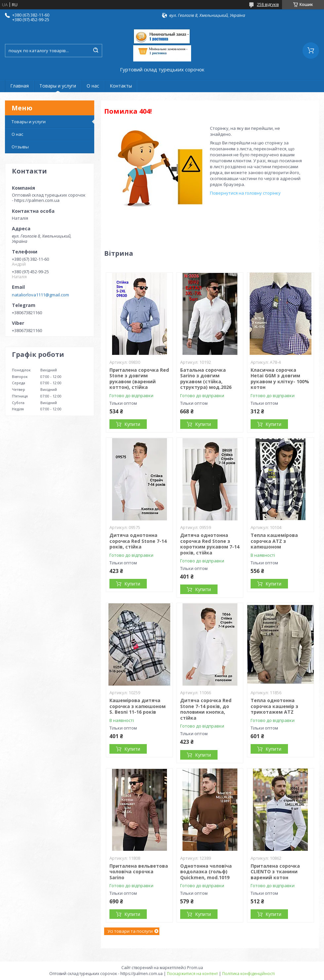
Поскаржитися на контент (192, 974)
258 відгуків (268, 4)
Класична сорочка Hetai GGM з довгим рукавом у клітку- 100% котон (280, 379)
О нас (93, 86)
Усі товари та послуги (130, 931)
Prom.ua (195, 968)
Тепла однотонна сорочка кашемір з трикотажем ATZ (274, 706)
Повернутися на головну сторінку (245, 193)
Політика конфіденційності (248, 974)
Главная (20, 86)
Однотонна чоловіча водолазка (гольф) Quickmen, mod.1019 (206, 872)
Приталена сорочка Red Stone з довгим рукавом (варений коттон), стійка (139, 379)
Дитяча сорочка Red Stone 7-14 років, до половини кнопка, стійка (206, 709)
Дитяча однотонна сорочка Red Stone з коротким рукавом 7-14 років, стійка (210, 544)
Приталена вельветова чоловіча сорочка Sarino (139, 872)
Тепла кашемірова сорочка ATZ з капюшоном (274, 541)
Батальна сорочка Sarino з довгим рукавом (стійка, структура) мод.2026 (206, 379)
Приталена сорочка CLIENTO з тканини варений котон (275, 872)
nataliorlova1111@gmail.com (40, 295)
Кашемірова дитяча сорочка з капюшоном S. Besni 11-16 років (138, 706)
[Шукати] (96, 51)
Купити (132, 424)
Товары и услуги (58, 86)
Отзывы (20, 147)
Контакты (121, 86)
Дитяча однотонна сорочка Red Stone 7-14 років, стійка (138, 541)
